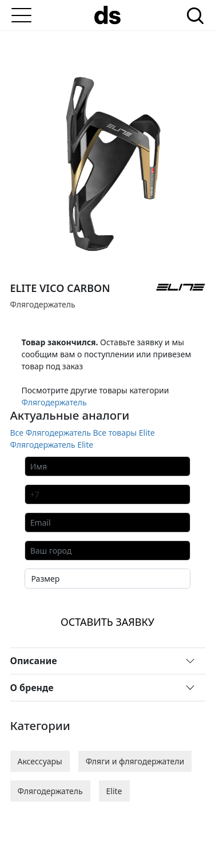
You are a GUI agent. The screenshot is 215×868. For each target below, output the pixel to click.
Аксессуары (40, 761)
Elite (114, 791)
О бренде (32, 688)
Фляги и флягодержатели (135, 761)
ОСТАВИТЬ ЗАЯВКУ (107, 622)
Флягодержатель (54, 402)
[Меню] (22, 15)
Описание (34, 661)
